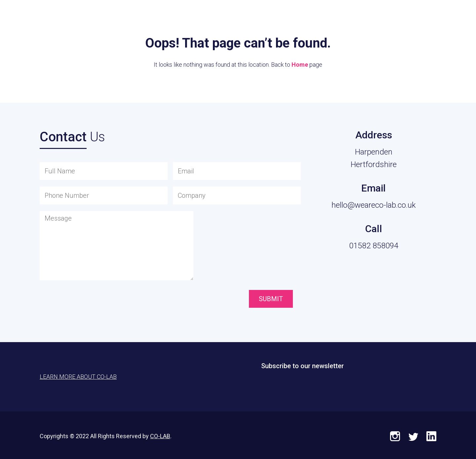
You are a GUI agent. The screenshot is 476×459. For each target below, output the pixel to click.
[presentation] (210, 300)
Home (300, 65)
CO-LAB (160, 436)
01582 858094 (374, 246)
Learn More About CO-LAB (78, 377)
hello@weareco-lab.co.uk (374, 205)
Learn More (433, 20)
